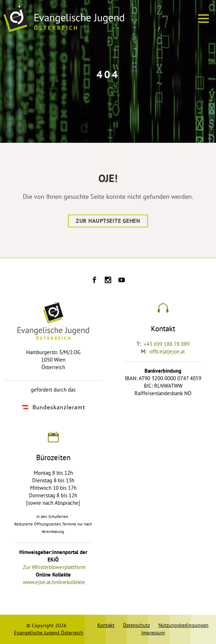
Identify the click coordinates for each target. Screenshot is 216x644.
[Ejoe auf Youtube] (122, 281)
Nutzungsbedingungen (183, 625)
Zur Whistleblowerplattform (54, 567)
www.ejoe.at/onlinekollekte (54, 582)
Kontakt (106, 625)
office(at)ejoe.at (167, 352)
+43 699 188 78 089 (167, 344)
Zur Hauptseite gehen (108, 221)
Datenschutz (136, 625)
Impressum (153, 633)
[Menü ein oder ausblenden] (203, 19)
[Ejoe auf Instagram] (108, 281)
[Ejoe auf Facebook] (94, 281)
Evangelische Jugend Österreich (49, 633)
